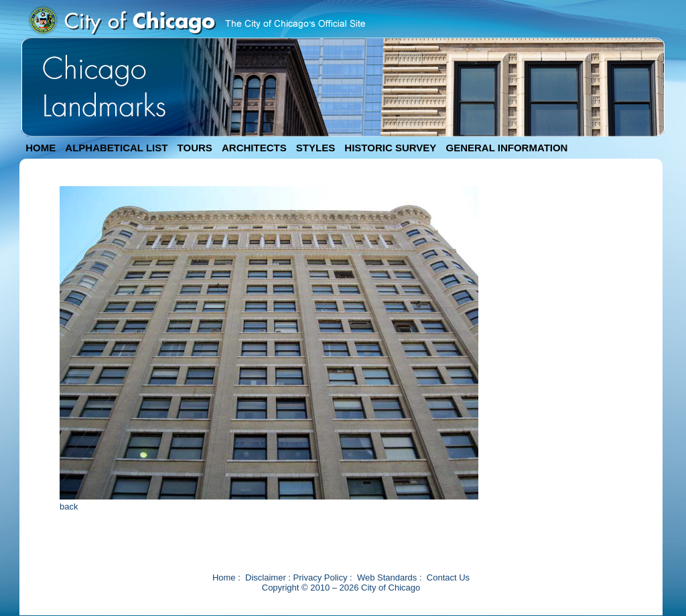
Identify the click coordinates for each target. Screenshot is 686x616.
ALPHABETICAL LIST (116, 148)
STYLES (316, 148)
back (69, 507)
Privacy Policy (321, 577)
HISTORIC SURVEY (390, 148)
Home (224, 577)
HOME (41, 148)
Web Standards (387, 577)
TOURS (195, 148)
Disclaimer (266, 577)
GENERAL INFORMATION (507, 148)
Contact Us (448, 577)
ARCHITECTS (254, 148)
